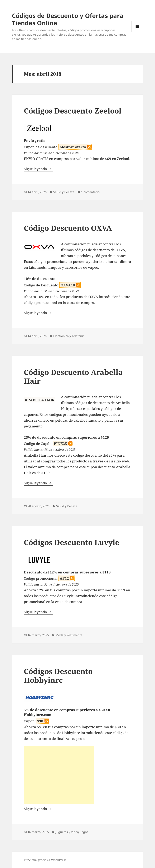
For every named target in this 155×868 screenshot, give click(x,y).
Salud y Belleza (64, 192)
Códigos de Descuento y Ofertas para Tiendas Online (68, 19)
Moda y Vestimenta (69, 635)
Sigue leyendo (38, 169)
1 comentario (90, 192)
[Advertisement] (59, 775)
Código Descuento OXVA (68, 228)
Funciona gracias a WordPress (45, 860)
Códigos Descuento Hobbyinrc (58, 676)
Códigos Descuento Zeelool (73, 111)
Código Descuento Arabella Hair (73, 377)
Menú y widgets (137, 32)
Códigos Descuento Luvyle (72, 542)
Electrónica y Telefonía (69, 336)
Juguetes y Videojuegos (72, 832)
